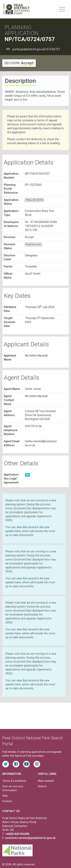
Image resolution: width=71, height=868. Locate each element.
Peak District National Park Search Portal (33, 741)
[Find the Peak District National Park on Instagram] (37, 764)
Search (42, 786)
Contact (7, 801)
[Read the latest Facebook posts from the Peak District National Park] (16, 764)
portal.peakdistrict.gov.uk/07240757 (36, 49)
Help (5, 796)
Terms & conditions (14, 781)
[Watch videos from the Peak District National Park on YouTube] (26, 764)
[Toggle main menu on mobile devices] (62, 9)
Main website (46, 781)
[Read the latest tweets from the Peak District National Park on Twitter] (6, 764)
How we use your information (13, 788)
